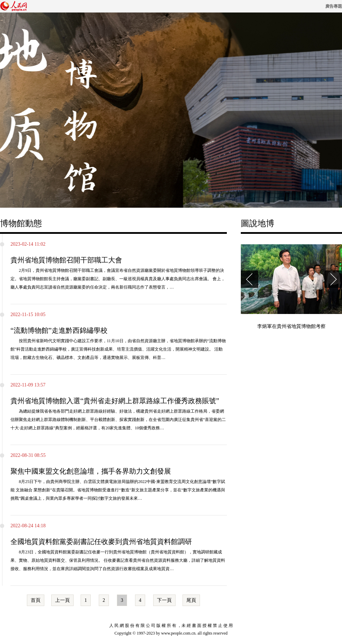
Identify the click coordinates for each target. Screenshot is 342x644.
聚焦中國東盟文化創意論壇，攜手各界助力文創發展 (91, 471)
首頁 (36, 600)
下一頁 (164, 600)
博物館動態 (21, 223)
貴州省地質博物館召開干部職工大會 (66, 260)
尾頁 (191, 600)
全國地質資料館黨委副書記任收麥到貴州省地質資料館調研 (101, 542)
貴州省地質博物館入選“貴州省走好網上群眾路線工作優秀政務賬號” (115, 401)
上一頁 (62, 600)
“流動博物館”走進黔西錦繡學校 (59, 330)
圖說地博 (258, 223)
